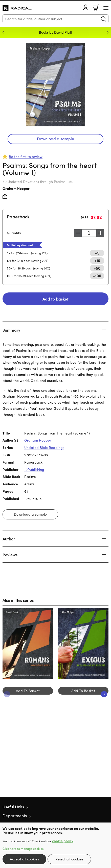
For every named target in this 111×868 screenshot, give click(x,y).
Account (86, 7)
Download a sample (56, 139)
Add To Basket (28, 691)
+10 (97, 260)
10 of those (17, 8)
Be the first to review (26, 157)
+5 (97, 253)
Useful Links (13, 807)
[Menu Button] (106, 8)
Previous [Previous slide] (3, 32)
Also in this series (18, 600)
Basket (96, 8)
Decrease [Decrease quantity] (78, 233)
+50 (97, 268)
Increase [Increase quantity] (100, 233)
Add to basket (56, 299)
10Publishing (34, 470)
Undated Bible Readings (44, 448)
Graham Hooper (16, 188)
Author (9, 539)
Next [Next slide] (108, 32)
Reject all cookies (69, 859)
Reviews (10, 555)
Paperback (18, 216)
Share (5, 196)
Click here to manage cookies (23, 849)
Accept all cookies (24, 859)
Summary (11, 330)
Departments (15, 816)
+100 (97, 276)
